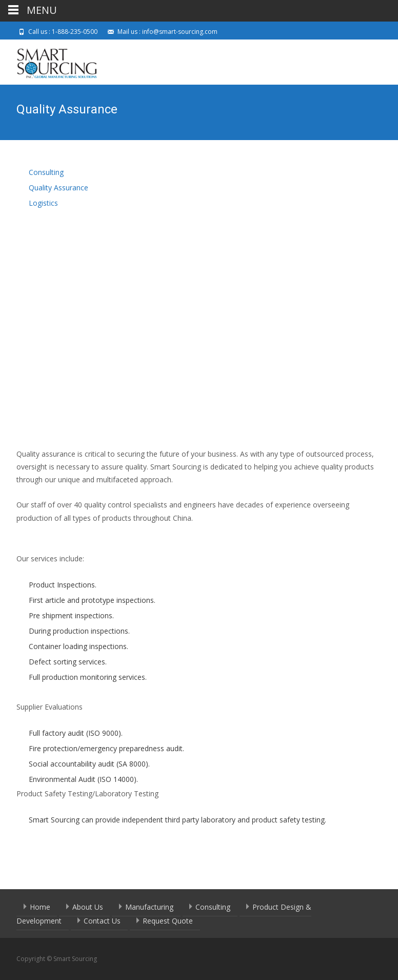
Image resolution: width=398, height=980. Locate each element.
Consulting (46, 172)
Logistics (43, 203)
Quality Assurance (58, 188)
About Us (88, 907)
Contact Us (102, 921)
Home (40, 907)
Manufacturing (149, 907)
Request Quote (168, 921)
